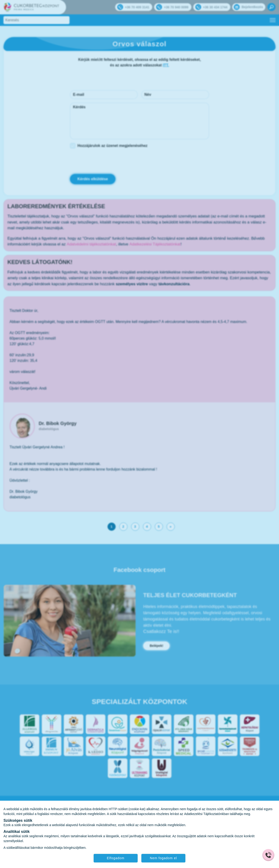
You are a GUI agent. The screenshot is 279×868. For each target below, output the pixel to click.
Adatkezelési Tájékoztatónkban (206, 814)
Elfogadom (116, 858)
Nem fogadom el (163, 858)
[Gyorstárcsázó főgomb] (268, 855)
